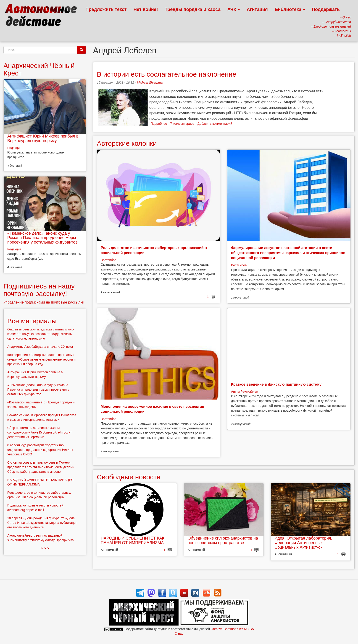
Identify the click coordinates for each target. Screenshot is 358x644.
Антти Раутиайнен (245, 392)
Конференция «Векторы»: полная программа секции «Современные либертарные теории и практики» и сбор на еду (41, 359)
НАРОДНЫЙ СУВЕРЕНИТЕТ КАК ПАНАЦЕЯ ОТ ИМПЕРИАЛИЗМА (133, 540)
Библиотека (290, 9)
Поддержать (326, 9)
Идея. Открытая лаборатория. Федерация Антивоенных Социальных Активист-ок (303, 543)
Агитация (257, 9)
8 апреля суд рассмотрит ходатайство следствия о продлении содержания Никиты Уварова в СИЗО (40, 450)
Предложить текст (106, 9)
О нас (179, 634)
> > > (45, 548)
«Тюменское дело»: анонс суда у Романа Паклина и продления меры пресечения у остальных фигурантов (42, 238)
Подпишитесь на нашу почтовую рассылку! (39, 290)
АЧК (234, 9)
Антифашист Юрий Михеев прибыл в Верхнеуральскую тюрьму (43, 138)
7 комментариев (182, 124)
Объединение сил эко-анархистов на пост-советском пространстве (223, 540)
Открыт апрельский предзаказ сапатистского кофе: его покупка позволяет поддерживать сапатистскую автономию (41, 334)
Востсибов (108, 260)
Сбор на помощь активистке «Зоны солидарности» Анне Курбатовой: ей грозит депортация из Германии (40, 432)
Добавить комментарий (215, 124)
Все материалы (32, 321)
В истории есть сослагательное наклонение (167, 74)
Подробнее (159, 124)
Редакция (14, 148)
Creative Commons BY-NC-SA (232, 629)
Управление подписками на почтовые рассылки (44, 302)
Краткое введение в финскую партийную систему (276, 384)
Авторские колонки (127, 143)
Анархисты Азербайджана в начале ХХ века (40, 347)
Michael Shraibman (151, 83)
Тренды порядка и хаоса (193, 9)
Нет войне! (146, 9)
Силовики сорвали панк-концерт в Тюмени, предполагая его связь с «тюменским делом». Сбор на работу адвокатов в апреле (41, 467)
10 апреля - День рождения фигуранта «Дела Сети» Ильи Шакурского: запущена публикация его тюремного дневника (42, 523)
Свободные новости (129, 477)
